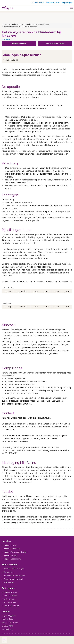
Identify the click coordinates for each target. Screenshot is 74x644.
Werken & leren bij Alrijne (14, 569)
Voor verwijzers (10, 602)
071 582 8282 (37, 3)
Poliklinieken (9, 582)
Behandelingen (44, 24)
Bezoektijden (9, 572)
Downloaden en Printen (55, 43)
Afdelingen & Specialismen (15, 576)
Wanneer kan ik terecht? (13, 579)
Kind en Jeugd (11, 60)
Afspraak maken (10, 592)
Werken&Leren (53, 3)
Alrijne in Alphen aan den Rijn (15, 552)
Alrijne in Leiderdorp (12, 549)
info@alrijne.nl (7, 629)
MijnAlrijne (67, 3)
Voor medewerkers (11, 606)
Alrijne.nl (5, 24)
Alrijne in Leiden (10, 545)
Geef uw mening (10, 595)
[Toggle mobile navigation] (72, 8)
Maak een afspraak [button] (19, 43)
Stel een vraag (10, 599)
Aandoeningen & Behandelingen (23, 24)
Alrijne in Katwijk (10, 555)
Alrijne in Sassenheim (12, 559)
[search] (67, 8)
